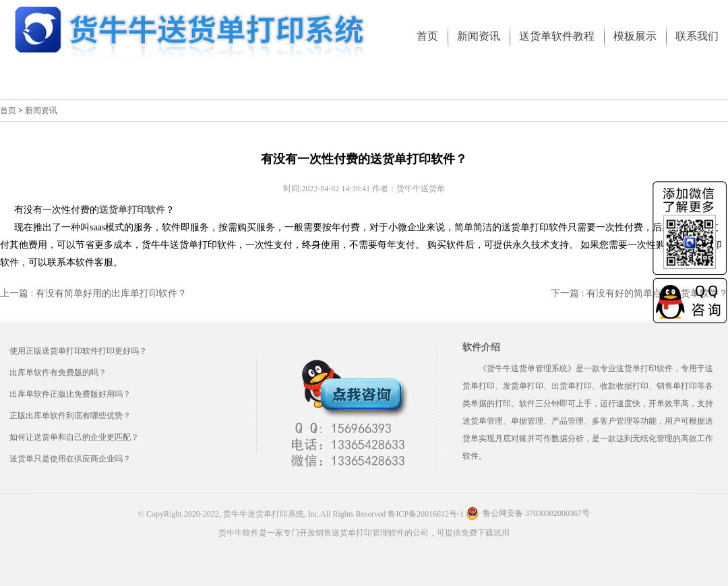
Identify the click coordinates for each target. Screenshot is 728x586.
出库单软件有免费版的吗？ (58, 372)
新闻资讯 (41, 110)
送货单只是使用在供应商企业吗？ (70, 459)
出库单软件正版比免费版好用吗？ (70, 394)
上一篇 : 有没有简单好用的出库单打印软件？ (93, 293)
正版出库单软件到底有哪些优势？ (70, 416)
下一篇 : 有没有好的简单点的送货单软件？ (639, 293)
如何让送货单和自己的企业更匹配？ (74, 437)
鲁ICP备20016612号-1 (426, 514)
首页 (8, 110)
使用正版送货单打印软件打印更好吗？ (78, 351)
